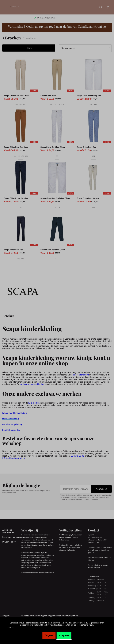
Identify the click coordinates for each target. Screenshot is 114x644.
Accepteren (64, 635)
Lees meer (10, 627)
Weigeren (49, 635)
